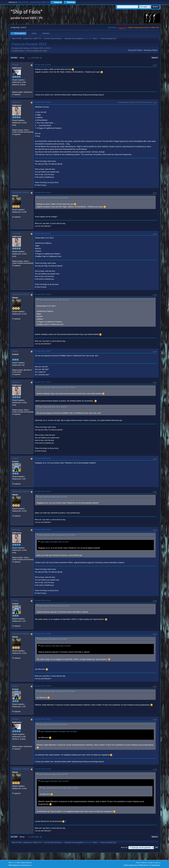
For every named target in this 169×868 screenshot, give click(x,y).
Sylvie (95, 39)
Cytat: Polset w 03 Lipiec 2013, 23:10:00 (53, 198)
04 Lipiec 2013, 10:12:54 (43, 192)
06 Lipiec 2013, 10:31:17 (43, 233)
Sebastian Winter (21, 192)
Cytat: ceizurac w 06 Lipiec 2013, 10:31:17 (54, 300)
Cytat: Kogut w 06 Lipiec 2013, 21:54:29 (53, 725)
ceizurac (16, 102)
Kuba (15, 351)
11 (41, 58)
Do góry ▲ (157, 863)
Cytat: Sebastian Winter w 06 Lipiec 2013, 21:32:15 (57, 535)
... (31, 58)
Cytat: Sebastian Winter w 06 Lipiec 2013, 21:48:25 (57, 691)
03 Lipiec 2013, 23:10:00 (43, 65)
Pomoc (138, 863)
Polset (15, 65)
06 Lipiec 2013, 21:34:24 (43, 530)
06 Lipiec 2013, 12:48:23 (43, 351)
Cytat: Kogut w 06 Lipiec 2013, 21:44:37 (53, 639)
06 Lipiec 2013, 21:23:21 (43, 458)
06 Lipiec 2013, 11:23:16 (43, 294)
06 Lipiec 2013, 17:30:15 (43, 382)
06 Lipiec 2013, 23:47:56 (43, 719)
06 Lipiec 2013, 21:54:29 (43, 686)
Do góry (14, 837)
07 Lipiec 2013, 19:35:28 (43, 769)
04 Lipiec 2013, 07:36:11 (43, 102)
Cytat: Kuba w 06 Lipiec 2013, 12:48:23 (53, 407)
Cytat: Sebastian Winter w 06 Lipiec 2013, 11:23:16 (57, 387)
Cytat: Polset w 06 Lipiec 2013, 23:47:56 (53, 774)
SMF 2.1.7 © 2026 (14, 863)
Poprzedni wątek (135, 50)
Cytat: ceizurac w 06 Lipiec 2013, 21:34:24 (54, 606)
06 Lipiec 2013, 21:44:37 (43, 600)
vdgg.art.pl (122, 28)
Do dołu (14, 58)
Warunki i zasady (147, 863)
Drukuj (155, 58)
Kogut (15, 458)
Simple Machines (26, 863)
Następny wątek (151, 50)
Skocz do (124, 847)
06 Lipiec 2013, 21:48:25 (43, 634)
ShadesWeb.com (26, 865)
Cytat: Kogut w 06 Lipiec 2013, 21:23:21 (53, 497)
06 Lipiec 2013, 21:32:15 (43, 491)
